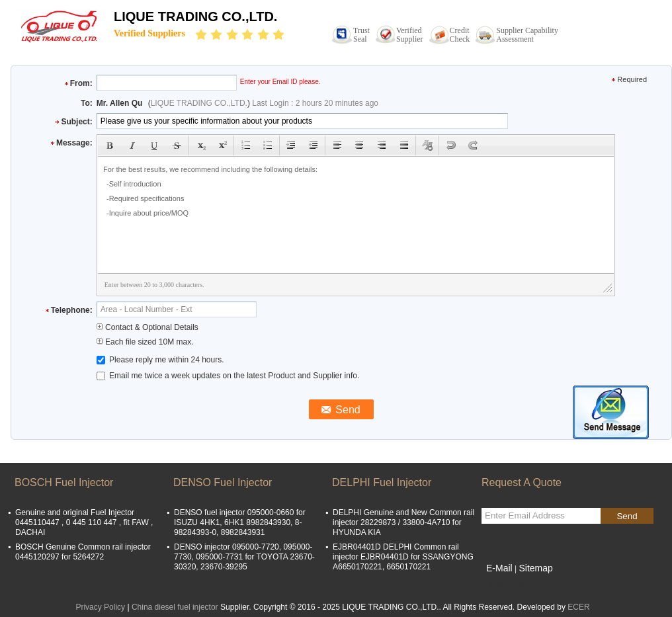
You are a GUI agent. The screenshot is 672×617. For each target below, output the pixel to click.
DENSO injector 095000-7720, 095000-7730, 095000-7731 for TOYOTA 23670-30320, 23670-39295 (244, 557)
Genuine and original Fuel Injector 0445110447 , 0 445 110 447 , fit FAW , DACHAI (84, 522)
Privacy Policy (100, 607)
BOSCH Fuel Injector (64, 482)
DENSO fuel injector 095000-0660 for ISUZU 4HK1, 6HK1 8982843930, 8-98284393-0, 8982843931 (240, 522)
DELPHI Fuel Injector (382, 482)
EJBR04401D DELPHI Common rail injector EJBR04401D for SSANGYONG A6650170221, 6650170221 (403, 557)
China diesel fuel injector (175, 607)
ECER (578, 607)
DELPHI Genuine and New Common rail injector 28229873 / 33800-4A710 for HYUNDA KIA (403, 522)
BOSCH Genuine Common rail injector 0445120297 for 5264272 (83, 552)
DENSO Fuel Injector (223, 482)
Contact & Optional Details (147, 327)
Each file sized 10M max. (145, 342)
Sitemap (535, 568)
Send (627, 516)
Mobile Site (505, 585)
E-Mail (499, 568)
